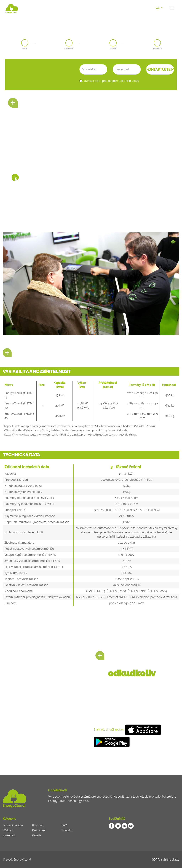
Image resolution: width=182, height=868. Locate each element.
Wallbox (8, 830)
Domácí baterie (13, 825)
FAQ (64, 825)
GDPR (156, 860)
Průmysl (38, 825)
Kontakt (67, 830)
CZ (158, 8)
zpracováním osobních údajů (120, 81)
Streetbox (9, 835)
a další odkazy (170, 860)
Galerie (37, 835)
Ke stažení (39, 830)
